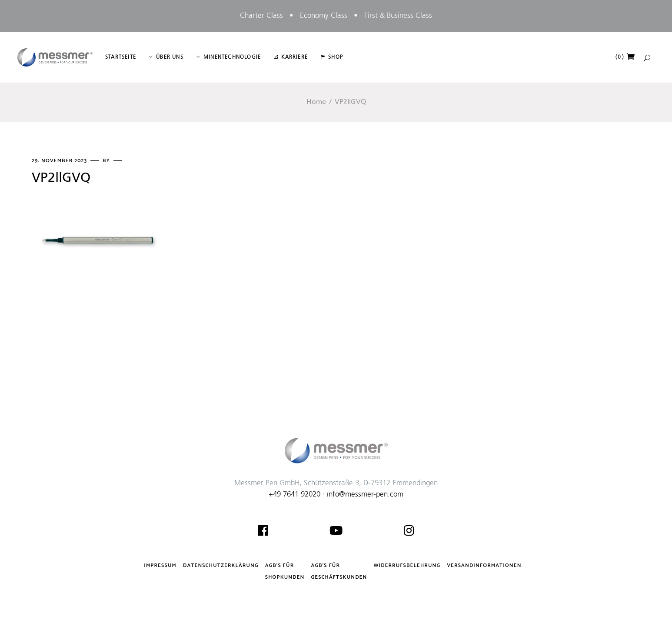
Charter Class (261, 16)
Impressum (160, 565)
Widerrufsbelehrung (407, 565)
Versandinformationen (484, 565)
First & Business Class (398, 16)
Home (316, 102)
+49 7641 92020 (294, 495)
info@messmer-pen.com (365, 495)
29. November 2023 (60, 161)
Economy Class (324, 16)
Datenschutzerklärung (221, 565)
